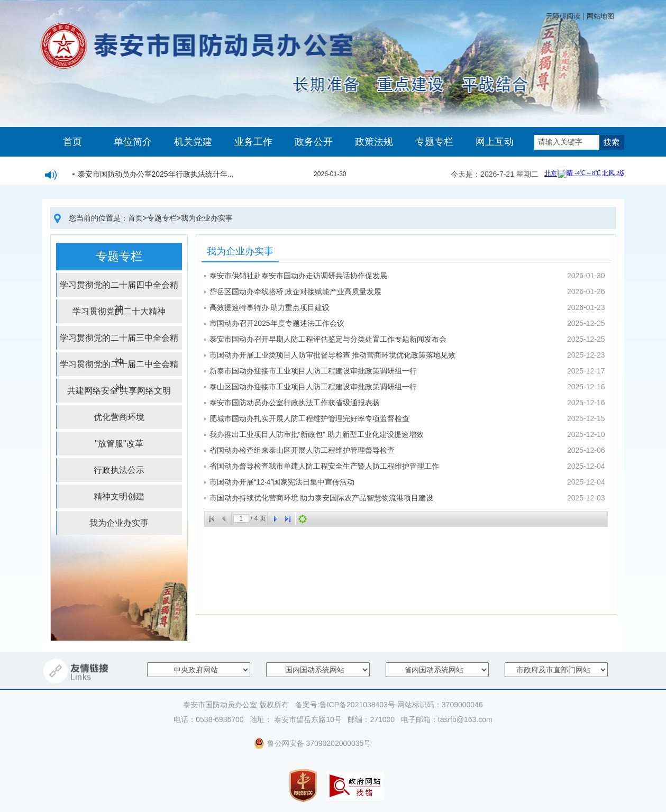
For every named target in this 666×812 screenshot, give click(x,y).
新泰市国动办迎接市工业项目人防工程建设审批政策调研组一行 (313, 371)
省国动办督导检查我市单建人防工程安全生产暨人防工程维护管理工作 (324, 466)
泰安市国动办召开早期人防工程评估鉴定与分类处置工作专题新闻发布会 (328, 339)
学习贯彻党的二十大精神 (119, 311)
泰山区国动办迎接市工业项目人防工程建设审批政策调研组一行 (313, 387)
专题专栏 (434, 142)
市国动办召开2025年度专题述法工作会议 (277, 323)
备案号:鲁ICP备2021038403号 (345, 705)
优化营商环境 (119, 417)
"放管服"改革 (119, 444)
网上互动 (495, 142)
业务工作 (253, 142)
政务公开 (314, 142)
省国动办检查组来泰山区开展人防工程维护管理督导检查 (302, 450)
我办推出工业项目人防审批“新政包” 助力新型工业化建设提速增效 (317, 434)
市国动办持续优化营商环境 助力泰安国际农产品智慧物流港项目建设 (322, 498)
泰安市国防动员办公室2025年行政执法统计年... (156, 176)
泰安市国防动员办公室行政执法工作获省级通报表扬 (295, 403)
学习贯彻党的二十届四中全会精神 (119, 289)
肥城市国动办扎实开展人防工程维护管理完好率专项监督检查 (309, 418)
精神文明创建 (119, 496)
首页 (72, 142)
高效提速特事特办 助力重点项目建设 (270, 307)
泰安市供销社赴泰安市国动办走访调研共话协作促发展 (298, 276)
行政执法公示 (119, 470)
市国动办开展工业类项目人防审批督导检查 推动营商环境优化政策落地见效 (333, 355)
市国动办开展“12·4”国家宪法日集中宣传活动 (282, 482)
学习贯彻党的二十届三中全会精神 (119, 341)
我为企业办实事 (207, 218)
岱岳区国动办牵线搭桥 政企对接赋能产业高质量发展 (296, 291)
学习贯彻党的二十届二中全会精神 (119, 368)
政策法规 (374, 142)
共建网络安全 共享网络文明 (119, 391)
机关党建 (193, 142)
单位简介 (133, 142)
